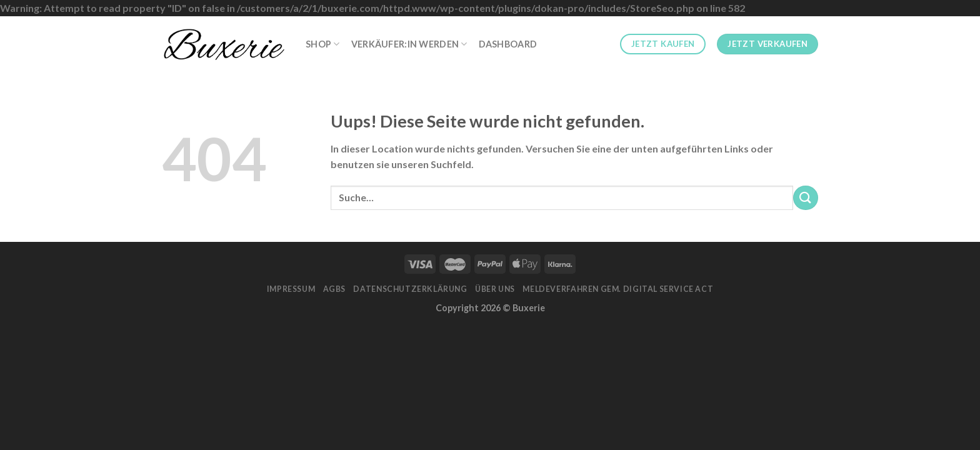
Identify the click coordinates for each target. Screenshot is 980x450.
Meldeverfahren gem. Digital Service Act (618, 289)
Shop (323, 44)
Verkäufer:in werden (409, 44)
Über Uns (495, 289)
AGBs (334, 289)
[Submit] (806, 198)
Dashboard (508, 44)
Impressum (291, 289)
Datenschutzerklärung (410, 289)
